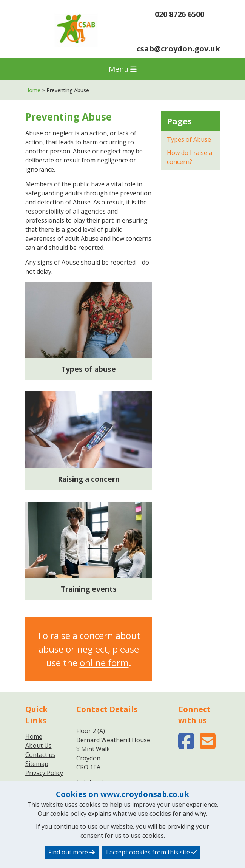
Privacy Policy (44, 773)
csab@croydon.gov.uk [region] (178, 43)
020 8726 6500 (174, 15)
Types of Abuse (189, 139)
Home (33, 90)
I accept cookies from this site (151, 852)
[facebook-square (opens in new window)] (186, 746)
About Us (39, 746)
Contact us (40, 755)
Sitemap (37, 764)
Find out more (72, 852)
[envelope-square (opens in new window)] (208, 746)
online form (104, 663)
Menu (123, 69)
